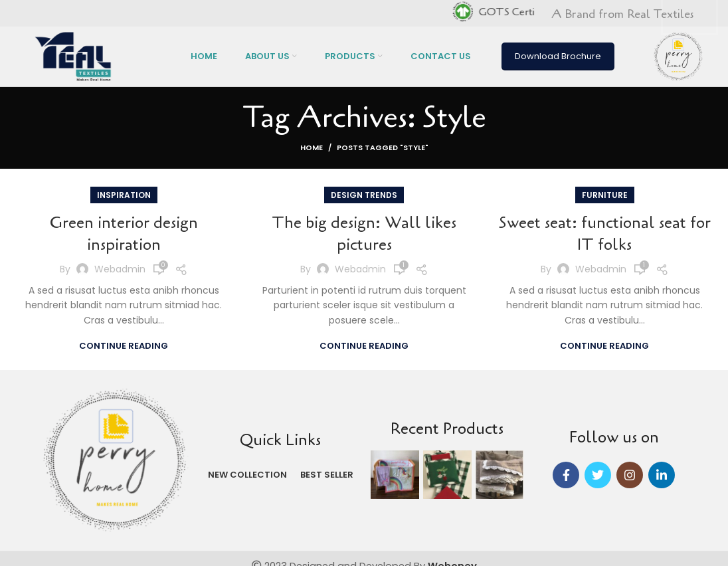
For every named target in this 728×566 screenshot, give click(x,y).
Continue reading (124, 346)
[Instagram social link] (630, 475)
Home (312, 147)
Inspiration (124, 195)
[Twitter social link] (598, 475)
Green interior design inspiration (124, 234)
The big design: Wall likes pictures (364, 234)
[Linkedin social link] (662, 475)
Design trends (364, 195)
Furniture (605, 195)
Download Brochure (558, 56)
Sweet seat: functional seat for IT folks (605, 234)
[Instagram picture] (395, 475)
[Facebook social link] (566, 475)
